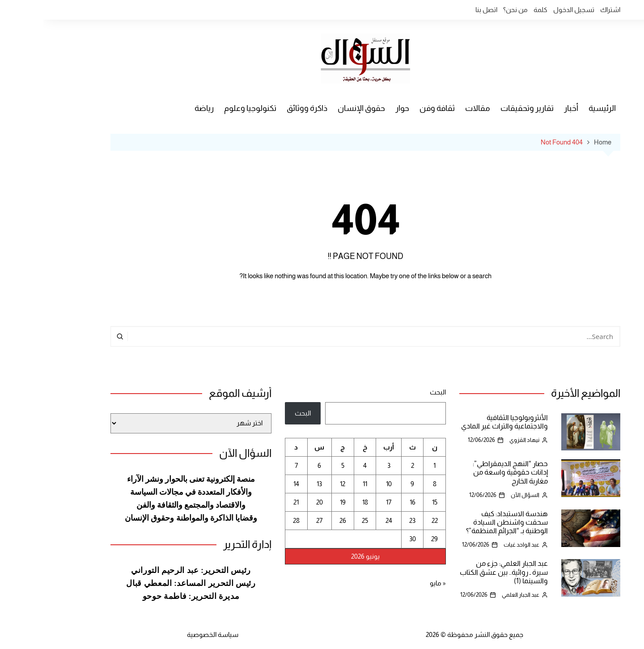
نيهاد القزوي (481, 440)
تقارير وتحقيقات (484, 108)
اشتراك (567, 10)
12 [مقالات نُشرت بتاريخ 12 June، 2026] (299, 484)
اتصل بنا (443, 10)
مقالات (434, 108)
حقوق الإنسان (318, 108)
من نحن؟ (472, 10)
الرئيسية (559, 108)
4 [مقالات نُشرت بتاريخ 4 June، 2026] (322, 465)
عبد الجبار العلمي (477, 595)
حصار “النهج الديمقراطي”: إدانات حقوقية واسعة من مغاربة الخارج (467, 472)
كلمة (497, 10)
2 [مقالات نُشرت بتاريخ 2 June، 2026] (369, 465)
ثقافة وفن (394, 108)
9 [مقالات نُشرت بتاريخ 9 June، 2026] (369, 484)
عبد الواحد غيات (478, 545)
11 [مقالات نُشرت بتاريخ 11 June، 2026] (322, 484)
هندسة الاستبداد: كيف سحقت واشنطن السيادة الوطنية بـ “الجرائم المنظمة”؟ (464, 522)
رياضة (161, 108)
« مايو (394, 583)
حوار (359, 108)
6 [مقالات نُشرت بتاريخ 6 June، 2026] (276, 465)
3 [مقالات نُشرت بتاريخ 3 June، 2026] (345, 465)
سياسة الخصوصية (169, 634)
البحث (394, 392)
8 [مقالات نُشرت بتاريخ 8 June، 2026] (391, 484)
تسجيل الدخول (530, 10)
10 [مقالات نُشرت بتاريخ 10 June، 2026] (345, 484)
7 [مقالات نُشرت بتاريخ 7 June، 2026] (253, 465)
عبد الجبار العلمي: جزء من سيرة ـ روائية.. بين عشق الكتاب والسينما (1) (460, 572)
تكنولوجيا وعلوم (207, 108)
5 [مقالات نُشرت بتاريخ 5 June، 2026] (299, 465)
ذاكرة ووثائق (264, 108)
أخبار (528, 108)
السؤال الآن (482, 495)
